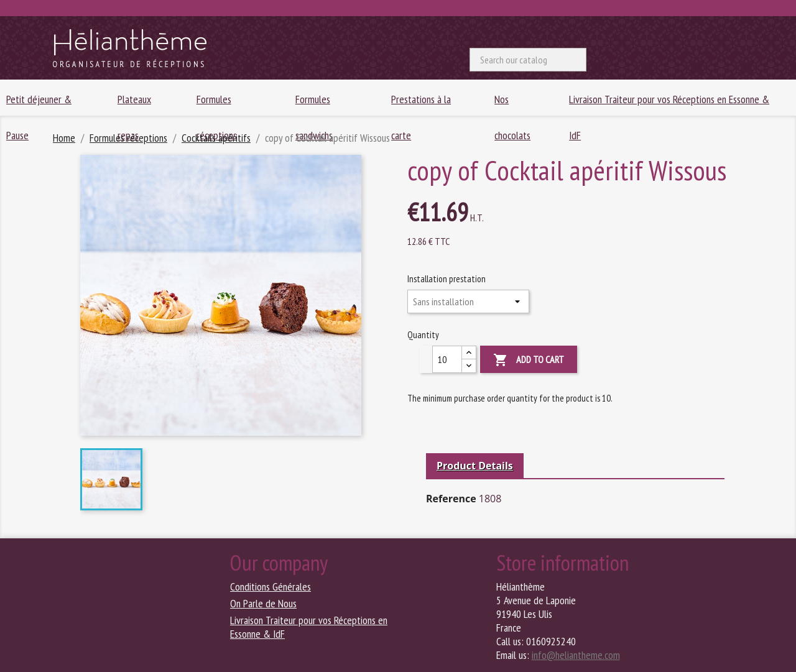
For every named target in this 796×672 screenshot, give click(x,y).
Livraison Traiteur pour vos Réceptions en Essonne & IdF (669, 104)
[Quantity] (447, 359)
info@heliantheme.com (576, 655)
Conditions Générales (271, 587)
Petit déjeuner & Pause (39, 104)
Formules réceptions (217, 104)
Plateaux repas (134, 104)
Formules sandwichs (314, 104)
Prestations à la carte (421, 104)
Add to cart (529, 360)
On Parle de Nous (263, 603)
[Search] (528, 60)
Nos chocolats (512, 104)
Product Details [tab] (475, 466)
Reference (451, 499)
